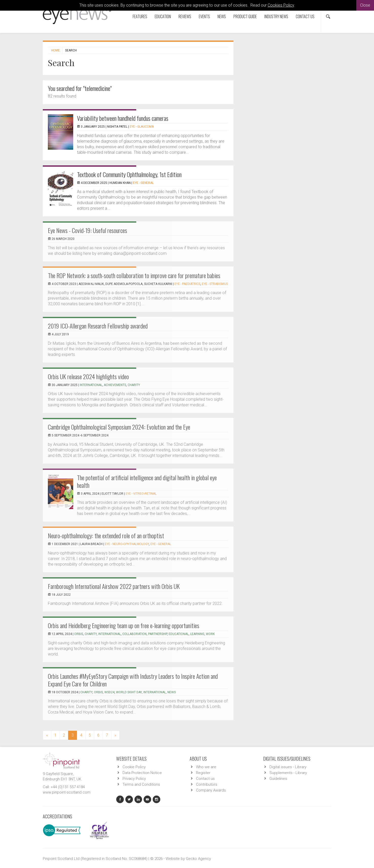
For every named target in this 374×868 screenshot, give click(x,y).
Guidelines (278, 779)
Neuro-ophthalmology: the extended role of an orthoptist (106, 535)
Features (140, 16)
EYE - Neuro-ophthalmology (127, 544)
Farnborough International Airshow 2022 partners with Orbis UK (114, 586)
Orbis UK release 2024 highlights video (88, 376)
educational (179, 634)
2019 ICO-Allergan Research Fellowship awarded (98, 326)
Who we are (206, 767)
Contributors (207, 784)
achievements (115, 385)
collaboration (134, 634)
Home (55, 50)
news (172, 692)
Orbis (79, 634)
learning (197, 634)
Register (203, 773)
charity (134, 385)
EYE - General (143, 183)
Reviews (185, 16)
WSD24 (109, 692)
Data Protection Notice (142, 773)
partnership (158, 634)
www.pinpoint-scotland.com (67, 792)
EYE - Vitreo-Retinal (141, 494)
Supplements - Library (288, 773)
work (210, 634)
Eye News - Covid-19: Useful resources (87, 230)
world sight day (129, 692)
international (91, 385)
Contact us (305, 16)
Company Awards (211, 790)
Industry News (276, 16)
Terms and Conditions (141, 784)
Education (163, 16)
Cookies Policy (281, 5)
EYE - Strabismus (215, 284)
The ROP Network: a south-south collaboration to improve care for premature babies (134, 275)
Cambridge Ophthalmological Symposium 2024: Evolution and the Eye (119, 427)
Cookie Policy (134, 767)
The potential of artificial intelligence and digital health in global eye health (147, 481)
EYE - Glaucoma (142, 127)
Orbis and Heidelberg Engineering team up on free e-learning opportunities (124, 625)
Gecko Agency (198, 859)
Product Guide (245, 16)
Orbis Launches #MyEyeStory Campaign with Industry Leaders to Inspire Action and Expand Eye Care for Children (133, 680)
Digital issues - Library (288, 767)
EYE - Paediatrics (187, 284)
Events (204, 16)
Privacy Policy (134, 779)
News (222, 16)
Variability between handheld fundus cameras (123, 118)
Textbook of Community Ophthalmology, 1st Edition (129, 174)
